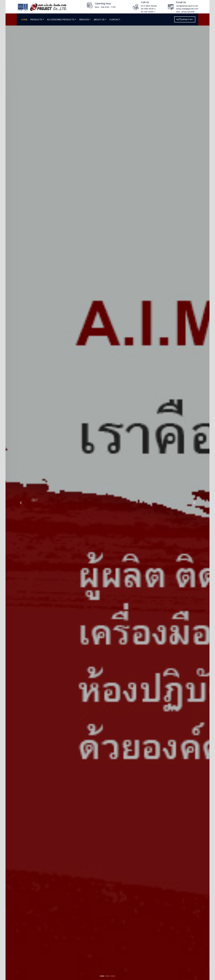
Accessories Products (61, 19)
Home (24, 19)
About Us (99, 19)
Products (36, 19)
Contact (115, 19)
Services (84, 19)
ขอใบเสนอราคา (185, 19)
